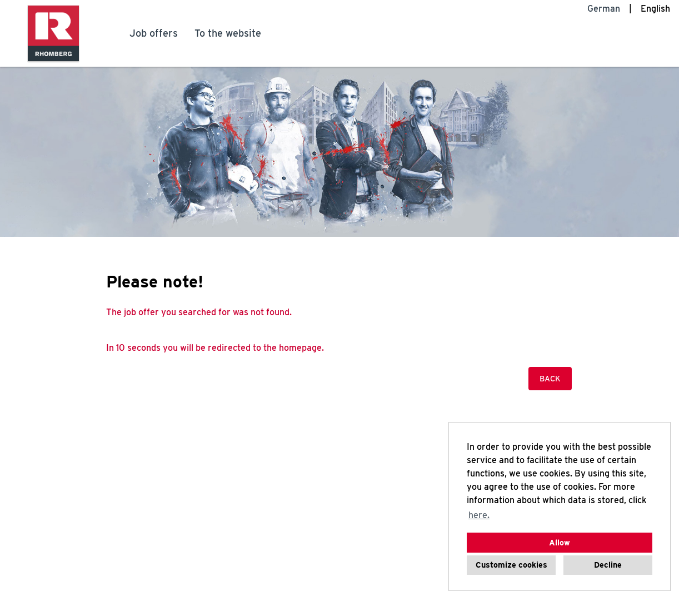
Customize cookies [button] (511, 565)
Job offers (154, 33)
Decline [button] (608, 565)
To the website (228, 33)
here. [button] (479, 515)
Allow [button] (560, 542)
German (604, 9)
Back (550, 379)
